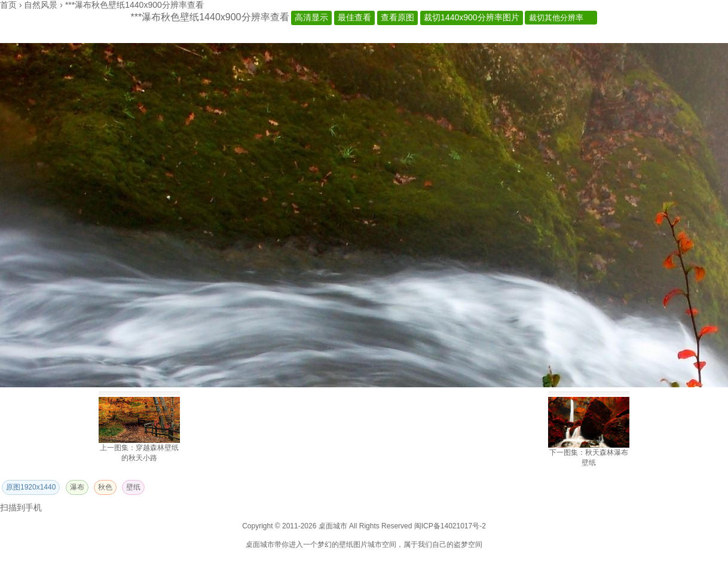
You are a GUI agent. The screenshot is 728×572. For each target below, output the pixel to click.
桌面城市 (260, 545)
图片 (360, 545)
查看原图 (397, 17)
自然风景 (41, 5)
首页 (8, 5)
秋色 (105, 487)
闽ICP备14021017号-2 (450, 526)
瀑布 (77, 487)
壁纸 (133, 487)
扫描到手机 (21, 507)
